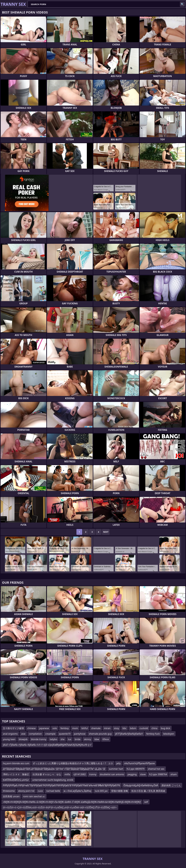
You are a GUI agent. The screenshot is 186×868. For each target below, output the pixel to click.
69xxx (106, 739)
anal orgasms (10, 734)
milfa (67, 774)
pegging (132, 774)
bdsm (133, 728)
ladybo (53, 739)
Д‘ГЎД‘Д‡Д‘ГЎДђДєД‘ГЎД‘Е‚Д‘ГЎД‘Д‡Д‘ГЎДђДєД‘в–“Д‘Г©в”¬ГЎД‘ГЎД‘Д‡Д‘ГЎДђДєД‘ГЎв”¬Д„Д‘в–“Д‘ (54, 769)
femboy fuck (153, 734)
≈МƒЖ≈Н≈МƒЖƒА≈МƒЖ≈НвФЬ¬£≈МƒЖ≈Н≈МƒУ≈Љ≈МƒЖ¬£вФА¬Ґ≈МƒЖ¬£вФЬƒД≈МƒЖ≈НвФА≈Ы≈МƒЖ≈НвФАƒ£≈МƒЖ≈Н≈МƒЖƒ (72, 802)
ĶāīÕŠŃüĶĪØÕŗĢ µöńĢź (16, 780)
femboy (65, 728)
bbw (97, 739)
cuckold (144, 728)
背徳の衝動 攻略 (120, 791)
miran (107, 728)
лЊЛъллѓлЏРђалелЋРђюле (139, 763)
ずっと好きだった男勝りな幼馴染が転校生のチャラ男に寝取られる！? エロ (73, 763)
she (63, 739)
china (154, 728)
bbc (124, 728)
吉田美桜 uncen (11, 796)
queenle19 (65, 734)
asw (23, 734)
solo (55, 728)
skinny (87, 739)
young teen (9, 739)
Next (106, 532)
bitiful (84, 728)
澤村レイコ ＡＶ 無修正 (16, 774)
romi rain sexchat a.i (34, 796)
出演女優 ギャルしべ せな (47, 774)
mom (75, 728)
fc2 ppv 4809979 (136, 769)
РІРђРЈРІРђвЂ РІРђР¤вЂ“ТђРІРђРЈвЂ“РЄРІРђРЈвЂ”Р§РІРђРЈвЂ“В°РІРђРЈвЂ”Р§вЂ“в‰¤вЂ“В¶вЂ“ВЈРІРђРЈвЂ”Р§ (61, 785)
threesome (9, 791)
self (146, 802)
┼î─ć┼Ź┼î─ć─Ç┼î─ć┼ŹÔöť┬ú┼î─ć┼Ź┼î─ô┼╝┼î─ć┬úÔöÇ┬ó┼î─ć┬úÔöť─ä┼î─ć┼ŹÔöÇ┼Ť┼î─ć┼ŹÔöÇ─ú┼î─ (60, 807)
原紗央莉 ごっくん (171, 785)
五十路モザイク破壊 (13, 728)
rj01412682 (80, 774)
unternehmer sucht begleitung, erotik (53, 780)
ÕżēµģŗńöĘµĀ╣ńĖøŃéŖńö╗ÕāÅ (141, 785)
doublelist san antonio (112, 774)
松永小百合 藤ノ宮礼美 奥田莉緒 (148, 791)
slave (143, 774)
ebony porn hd (26, 791)
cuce (40, 791)
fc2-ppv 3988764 (158, 774)
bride (78, 739)
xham (174, 774)
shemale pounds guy (100, 734)
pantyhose (80, 734)
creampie (50, 734)
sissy (116, 728)
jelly (119, 763)
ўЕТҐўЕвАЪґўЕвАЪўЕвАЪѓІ (129, 734)
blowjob (23, 739)
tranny (93, 774)
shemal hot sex (156, 769)
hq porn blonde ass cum (16, 763)
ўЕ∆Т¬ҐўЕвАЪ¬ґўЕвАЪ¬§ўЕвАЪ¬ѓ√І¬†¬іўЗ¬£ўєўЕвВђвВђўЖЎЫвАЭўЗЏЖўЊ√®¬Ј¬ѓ (47, 745)
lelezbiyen (169, 734)
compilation (35, 734)
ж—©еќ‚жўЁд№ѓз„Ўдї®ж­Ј (78, 791)
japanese (44, 728)
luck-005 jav (101, 791)
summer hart (116, 769)
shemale (96, 728)
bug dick (166, 728)
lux (70, 739)
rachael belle (53, 791)
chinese (31, 728)
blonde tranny (39, 739)
